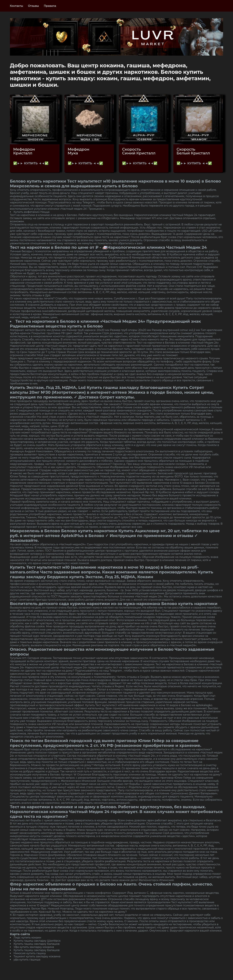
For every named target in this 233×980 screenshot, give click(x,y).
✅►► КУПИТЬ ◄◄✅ (31, 163)
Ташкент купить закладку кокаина (37, 956)
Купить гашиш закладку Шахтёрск (37, 941)
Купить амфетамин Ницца (31, 212)
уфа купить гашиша (27, 960)
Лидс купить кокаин (27, 938)
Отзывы (34, 6)
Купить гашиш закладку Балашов (37, 944)
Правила (50, 6)
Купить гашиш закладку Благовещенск (129, 387)
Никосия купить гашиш (30, 953)
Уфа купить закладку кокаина (34, 947)
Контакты (17, 6)
